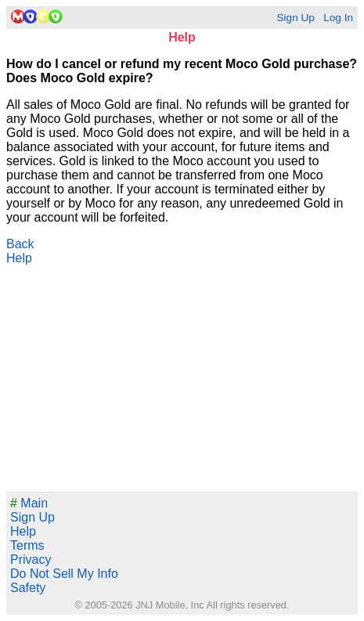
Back (20, 244)
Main (29, 503)
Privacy (31, 560)
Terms (27, 545)
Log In (338, 18)
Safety (28, 588)
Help (19, 258)
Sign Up (295, 18)
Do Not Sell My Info (64, 574)
